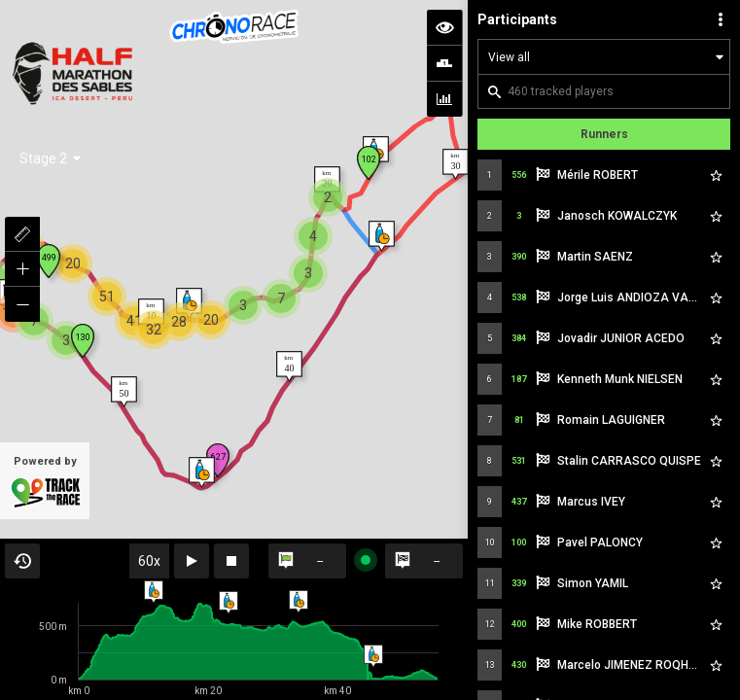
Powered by (45, 599)
